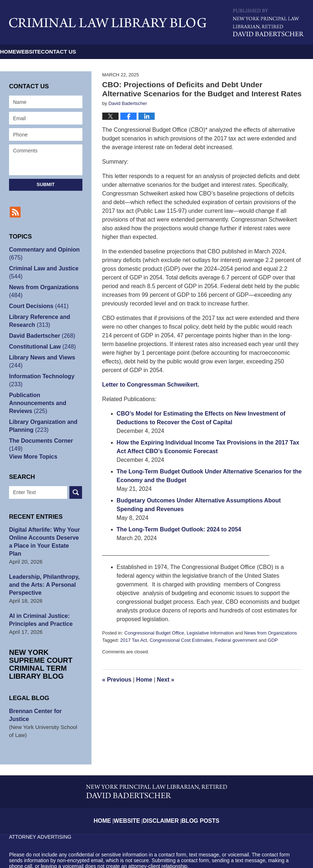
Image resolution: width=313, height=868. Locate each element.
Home (23, 52)
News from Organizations (271, 633)
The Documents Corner (39, 437)
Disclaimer (164, 783)
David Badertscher (40, 336)
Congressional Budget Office (154, 633)
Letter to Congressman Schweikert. (151, 385)
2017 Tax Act (133, 640)
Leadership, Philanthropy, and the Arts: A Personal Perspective (42, 569)
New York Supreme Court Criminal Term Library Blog (45, 644)
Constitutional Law (40, 347)
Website (72, 52)
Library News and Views (40, 361)
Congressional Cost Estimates (181, 640)
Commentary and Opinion (42, 254)
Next (166, 680)
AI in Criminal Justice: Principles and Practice (39, 604)
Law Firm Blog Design (269, 850)
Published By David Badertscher (268, 23)
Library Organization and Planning (41, 418)
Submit (46, 184)
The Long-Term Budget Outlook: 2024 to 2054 (179, 529)
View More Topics (32, 449)
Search (76, 484)
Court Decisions (37, 306)
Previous (117, 680)
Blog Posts (199, 783)
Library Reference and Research (38, 321)
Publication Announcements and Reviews (46, 399)
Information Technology (40, 380)
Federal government (236, 640)
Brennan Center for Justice (44, 687)
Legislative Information (210, 633)
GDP (273, 640)
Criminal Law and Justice (42, 272)
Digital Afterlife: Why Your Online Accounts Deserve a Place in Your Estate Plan (44, 530)
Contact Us (131, 52)
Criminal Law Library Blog (108, 23)
